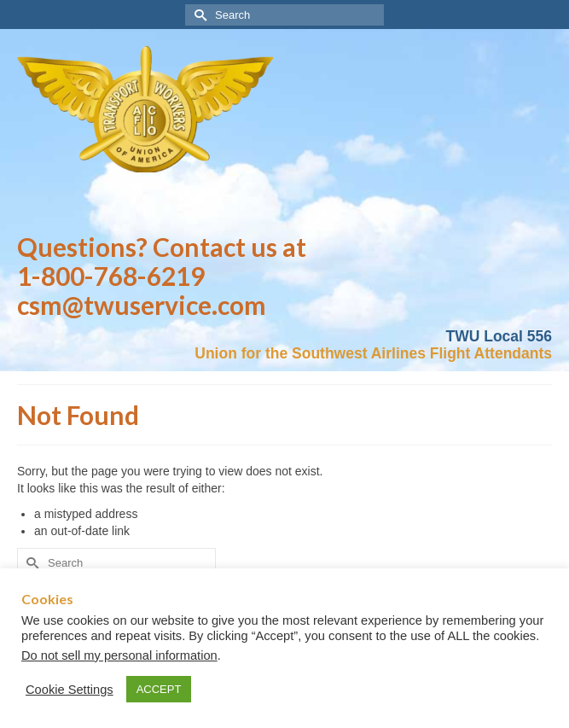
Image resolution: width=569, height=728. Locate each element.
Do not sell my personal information (119, 655)
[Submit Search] (198, 15)
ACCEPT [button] (159, 689)
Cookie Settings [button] (70, 690)
